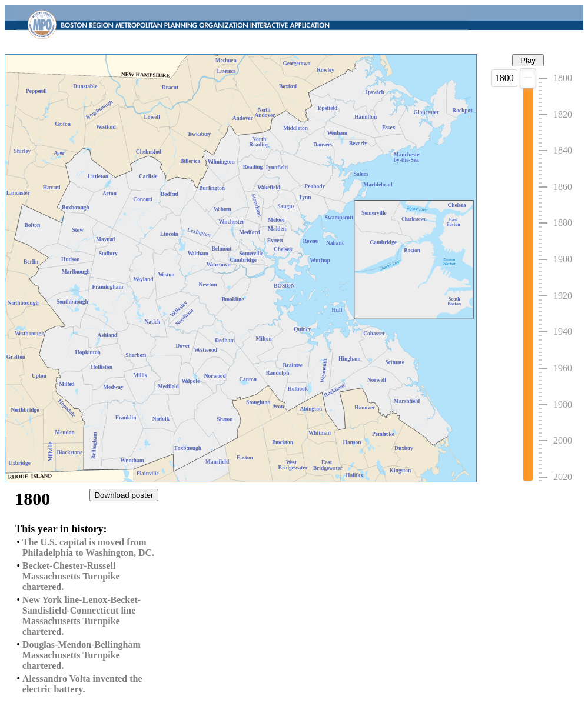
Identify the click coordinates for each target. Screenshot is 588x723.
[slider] (528, 78)
